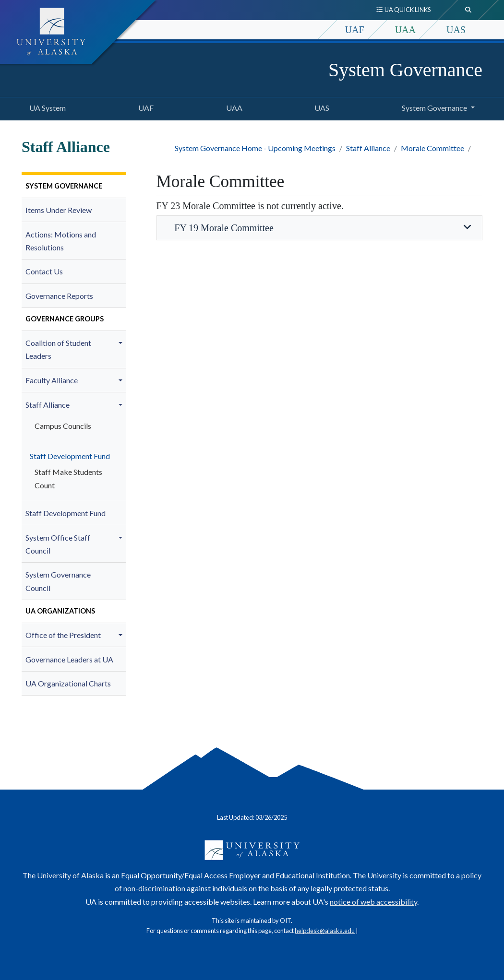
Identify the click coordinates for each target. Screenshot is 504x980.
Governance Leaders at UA (69, 659)
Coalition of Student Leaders (58, 349)
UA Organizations (60, 611)
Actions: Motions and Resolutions (61, 241)
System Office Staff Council (58, 544)
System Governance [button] (434, 108)
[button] (122, 343)
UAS (456, 30)
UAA (405, 30)
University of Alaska (70, 875)
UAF (355, 30)
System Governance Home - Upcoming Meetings (255, 148)
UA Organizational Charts (68, 683)
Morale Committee (432, 148)
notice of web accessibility (373, 902)
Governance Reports (59, 296)
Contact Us (44, 271)
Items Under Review (59, 210)
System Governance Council (58, 581)
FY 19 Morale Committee (319, 228)
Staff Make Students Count (68, 478)
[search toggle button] (468, 10)
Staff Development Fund (68, 456)
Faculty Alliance (52, 380)
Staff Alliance (368, 148)
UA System (46, 106)
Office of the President (63, 635)
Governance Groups (65, 319)
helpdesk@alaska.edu (325, 931)
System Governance (405, 70)
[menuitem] (74, 187)
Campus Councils (63, 426)
